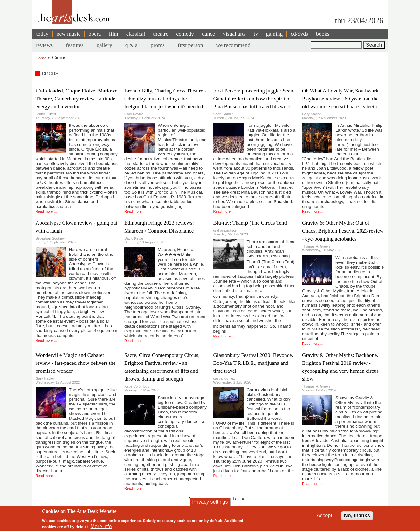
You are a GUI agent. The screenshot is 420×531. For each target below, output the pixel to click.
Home (41, 58)
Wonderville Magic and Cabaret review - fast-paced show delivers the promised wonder (76, 363)
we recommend (233, 45)
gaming (274, 34)
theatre (161, 34)
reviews (44, 45)
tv (256, 34)
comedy (185, 34)
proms (158, 45)
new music (69, 34)
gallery (104, 45)
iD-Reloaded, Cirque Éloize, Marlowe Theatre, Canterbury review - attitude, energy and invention (77, 99)
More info (101, 526)
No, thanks (357, 516)
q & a (131, 45)
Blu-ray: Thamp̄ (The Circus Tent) (250, 223)
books (323, 34)
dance (208, 34)
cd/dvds (299, 34)
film (113, 34)
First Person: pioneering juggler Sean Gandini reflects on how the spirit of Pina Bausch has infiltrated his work (253, 99)
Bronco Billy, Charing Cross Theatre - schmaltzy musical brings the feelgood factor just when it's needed (165, 99)
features (75, 45)
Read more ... (46, 211)
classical (136, 34)
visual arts (234, 34)
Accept (324, 516)
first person (190, 45)
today (42, 34)
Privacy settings (210, 502)
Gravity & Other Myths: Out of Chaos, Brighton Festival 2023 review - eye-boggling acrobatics (343, 231)
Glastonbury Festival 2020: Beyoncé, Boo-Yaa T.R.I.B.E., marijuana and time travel (253, 363)
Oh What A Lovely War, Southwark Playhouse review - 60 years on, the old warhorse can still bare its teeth (340, 99)
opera (95, 34)
